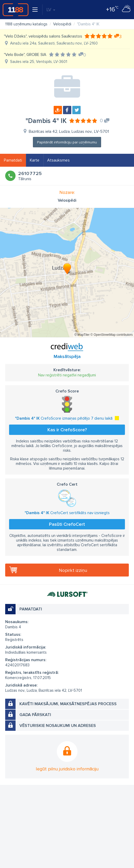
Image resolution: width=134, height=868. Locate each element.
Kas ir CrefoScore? (67, 430)
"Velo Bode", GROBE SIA (25, 55)
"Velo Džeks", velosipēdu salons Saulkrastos (43, 36)
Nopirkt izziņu (73, 570)
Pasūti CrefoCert (67, 524)
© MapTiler (82, 335)
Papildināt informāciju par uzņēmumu (67, 142)
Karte (35, 160)
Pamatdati (13, 160)
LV (51, 10)
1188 (16, 10)
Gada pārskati (35, 715)
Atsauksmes (58, 160)
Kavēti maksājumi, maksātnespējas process (68, 704)
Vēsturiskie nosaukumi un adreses (58, 726)
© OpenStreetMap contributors (112, 335)
